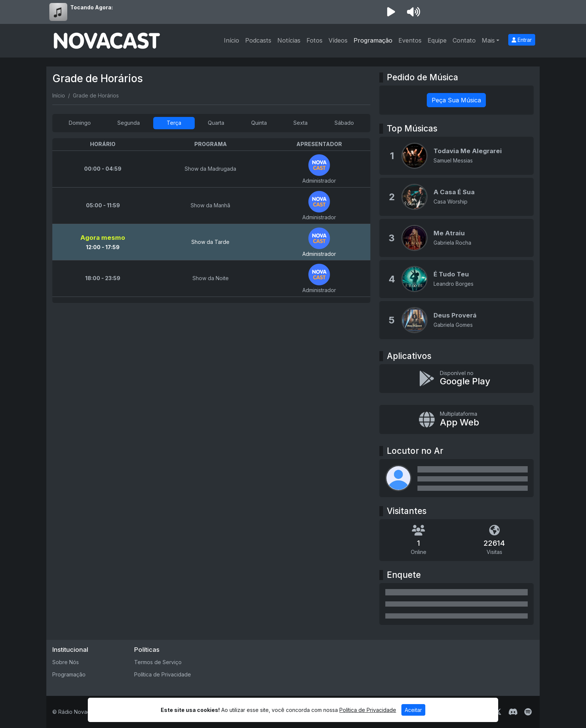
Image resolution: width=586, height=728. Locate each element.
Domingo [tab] (80, 123)
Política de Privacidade (163, 674)
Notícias (289, 40)
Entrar (522, 40)
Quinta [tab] (259, 123)
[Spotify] (528, 712)
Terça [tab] (174, 123)
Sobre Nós (66, 662)
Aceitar (413, 710)
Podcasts (258, 40)
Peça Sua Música (456, 100)
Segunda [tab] (129, 123)
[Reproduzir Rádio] (391, 12)
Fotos (314, 40)
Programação (373, 40)
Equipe (437, 40)
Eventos (410, 40)
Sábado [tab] (344, 123)
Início (232, 40)
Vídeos (338, 40)
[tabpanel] (211, 221)
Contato (464, 40)
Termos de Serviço (158, 662)
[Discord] (513, 712)
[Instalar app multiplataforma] (457, 419)
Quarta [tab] (216, 123)
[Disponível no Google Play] (457, 379)
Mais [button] (488, 40)
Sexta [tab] (300, 123)
